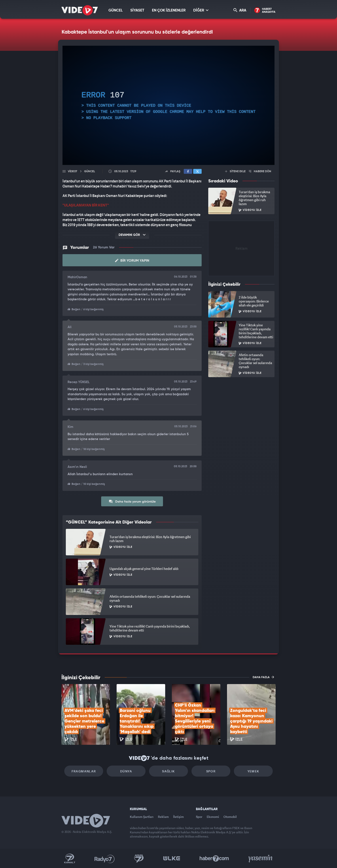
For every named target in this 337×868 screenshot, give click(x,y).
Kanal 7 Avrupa (139, 859)
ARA (240, 10)
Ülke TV (172, 859)
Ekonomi (213, 817)
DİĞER (201, 10)
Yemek (253, 771)
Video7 (72, 171)
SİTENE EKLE (235, 171)
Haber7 (214, 859)
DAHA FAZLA (263, 677)
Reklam (163, 817)
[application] (168, 105)
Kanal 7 (70, 859)
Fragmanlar (84, 771)
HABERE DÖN (260, 171)
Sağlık (168, 771)
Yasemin (261, 859)
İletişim (178, 817)
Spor (211, 771)
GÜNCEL (115, 10)
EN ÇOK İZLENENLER (169, 10)
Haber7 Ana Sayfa (265, 10)
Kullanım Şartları (142, 817)
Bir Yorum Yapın (132, 261)
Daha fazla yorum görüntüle (132, 501)
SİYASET (137, 10)
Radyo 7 (105, 859)
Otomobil (230, 817)
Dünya (126, 771)
